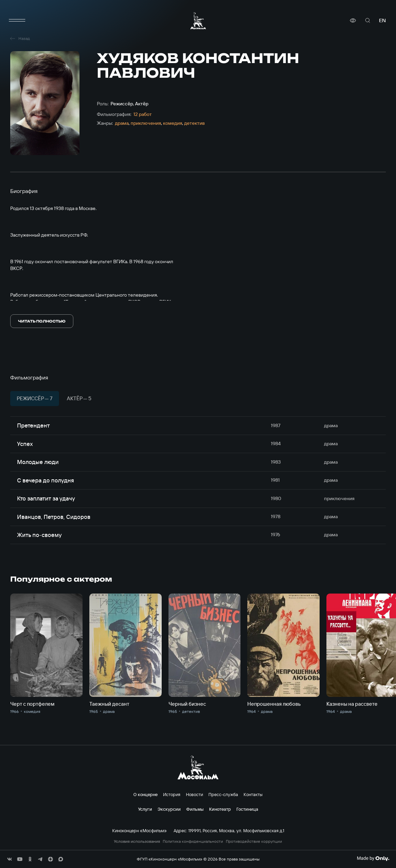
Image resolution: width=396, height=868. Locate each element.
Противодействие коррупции (254, 841)
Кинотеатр (220, 809)
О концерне (145, 794)
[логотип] (198, 21)
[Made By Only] (373, 858)
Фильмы (195, 809)
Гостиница (247, 809)
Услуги (145, 809)
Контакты (253, 794)
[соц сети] (10, 859)
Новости (194, 794)
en (382, 20)
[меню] (17, 20)
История (172, 794)
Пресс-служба (223, 794)
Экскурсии (169, 809)
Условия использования (137, 841)
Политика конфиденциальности (193, 841)
